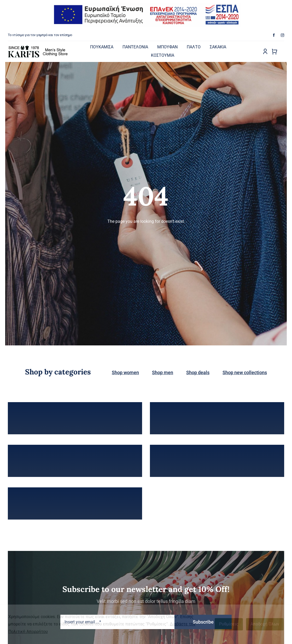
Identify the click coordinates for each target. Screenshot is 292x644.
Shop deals (198, 372)
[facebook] (274, 35)
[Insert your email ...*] (117, 622)
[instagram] (282, 35)
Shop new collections (245, 372)
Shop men (163, 372)
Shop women (125, 372)
